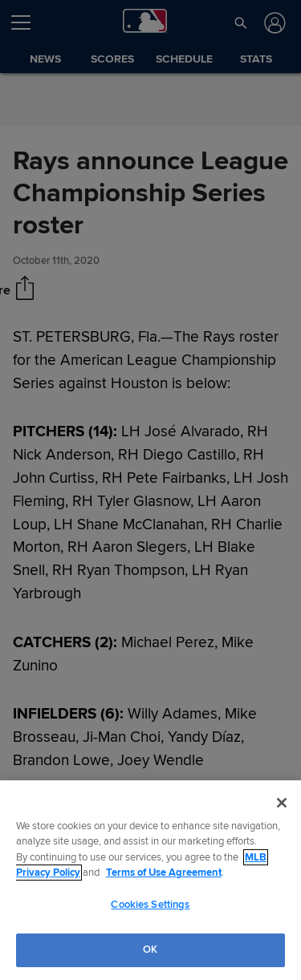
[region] (150, 880)
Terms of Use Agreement (164, 873)
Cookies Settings (150, 905)
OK (150, 950)
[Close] (282, 803)
